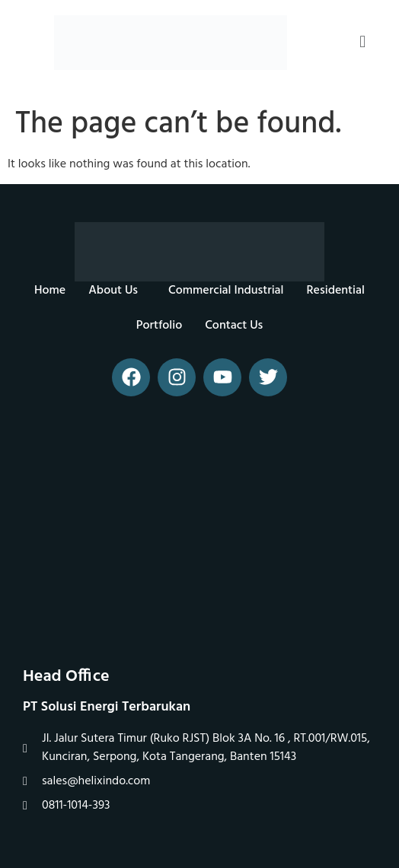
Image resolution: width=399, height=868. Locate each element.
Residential (336, 291)
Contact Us (234, 326)
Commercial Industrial (226, 291)
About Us (113, 291)
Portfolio (159, 326)
